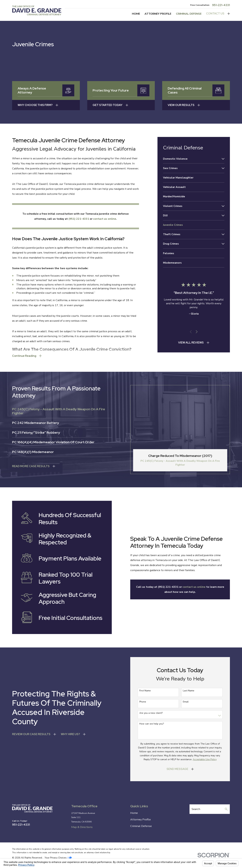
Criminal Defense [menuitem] (189, 14)
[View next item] (197, 332)
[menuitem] (191, 159)
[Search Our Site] (226, 809)
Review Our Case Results (30, 734)
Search (196, 809)
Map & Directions (82, 827)
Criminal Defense (141, 826)
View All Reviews (191, 342)
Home (134, 813)
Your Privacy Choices (58, 858)
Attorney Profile (140, 819)
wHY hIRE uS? (69, 734)
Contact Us (215, 13)
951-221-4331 (221, 5)
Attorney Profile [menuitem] (158, 14)
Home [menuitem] (136, 14)
